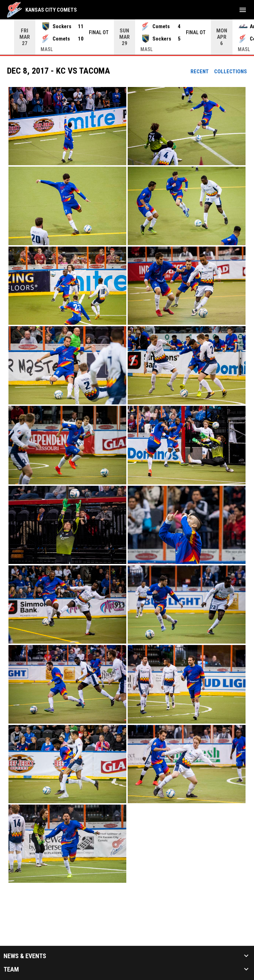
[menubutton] (243, 10)
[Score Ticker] (127, 37)
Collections (231, 72)
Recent (200, 72)
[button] (67, 126)
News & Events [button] (25, 956)
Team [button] (11, 969)
